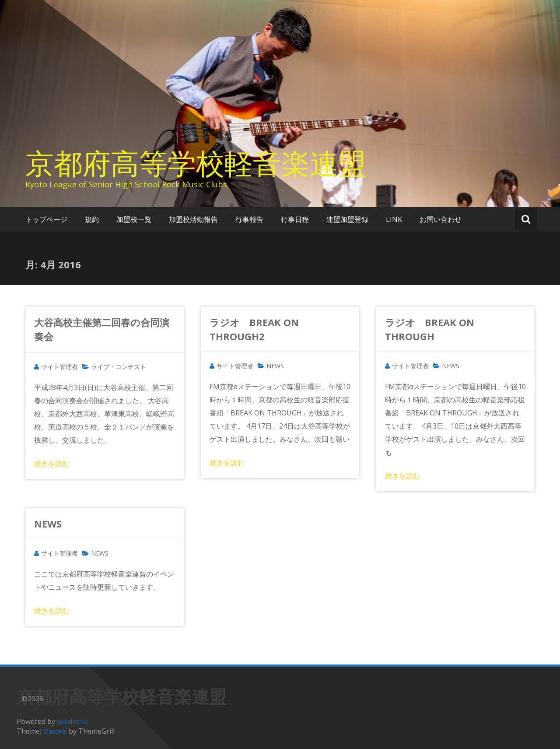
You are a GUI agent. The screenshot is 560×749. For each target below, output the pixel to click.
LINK (394, 219)
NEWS (275, 366)
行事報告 (249, 219)
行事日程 (295, 219)
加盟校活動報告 (193, 219)
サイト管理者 (59, 367)
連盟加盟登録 (347, 219)
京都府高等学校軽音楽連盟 (196, 163)
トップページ (46, 219)
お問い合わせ (441, 219)
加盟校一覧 (134, 219)
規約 (92, 219)
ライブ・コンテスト (119, 367)
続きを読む (52, 464)
